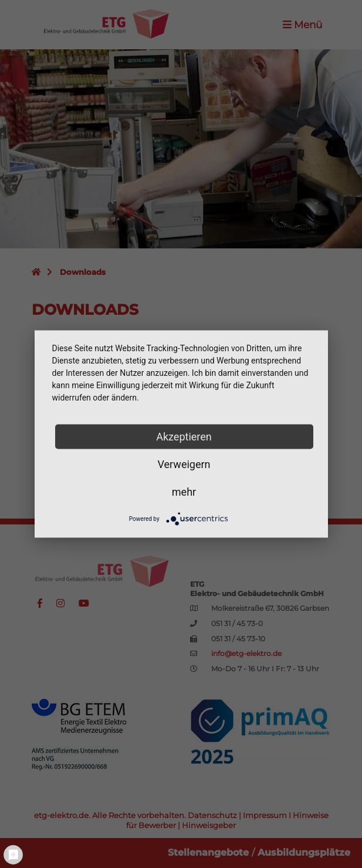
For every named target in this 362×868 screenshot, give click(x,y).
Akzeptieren (184, 437)
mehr (184, 492)
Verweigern (184, 464)
